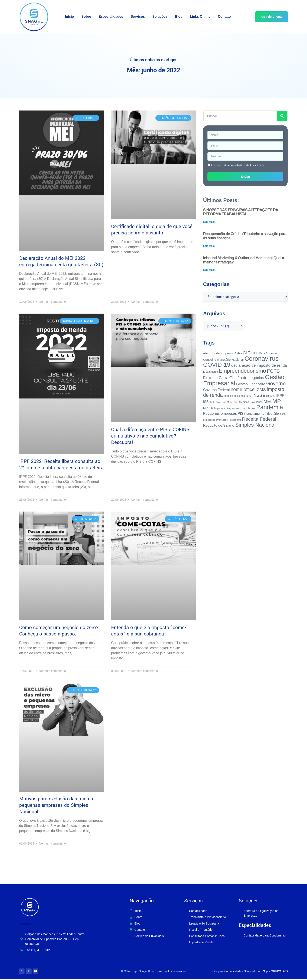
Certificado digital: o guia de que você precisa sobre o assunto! (152, 230)
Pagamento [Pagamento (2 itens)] (220, 408)
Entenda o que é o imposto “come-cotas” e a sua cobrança (148, 631)
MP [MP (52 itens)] (277, 401)
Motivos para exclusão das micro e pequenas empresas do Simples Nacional (57, 805)
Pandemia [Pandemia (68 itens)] (270, 407)
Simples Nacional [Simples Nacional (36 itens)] (255, 425)
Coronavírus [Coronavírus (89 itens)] (262, 358)
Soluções (160, 17)
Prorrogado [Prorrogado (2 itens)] (222, 420)
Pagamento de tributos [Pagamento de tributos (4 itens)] (241, 408)
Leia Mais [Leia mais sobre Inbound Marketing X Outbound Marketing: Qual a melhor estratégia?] (209, 270)
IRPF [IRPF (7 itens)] (280, 396)
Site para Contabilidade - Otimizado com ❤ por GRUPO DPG (250, 971)
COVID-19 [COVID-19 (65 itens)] (217, 365)
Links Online (200, 17)
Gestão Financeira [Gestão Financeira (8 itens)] (251, 384)
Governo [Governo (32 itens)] (276, 383)
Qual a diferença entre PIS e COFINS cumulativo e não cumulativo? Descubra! (150, 436)
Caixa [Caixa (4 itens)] (238, 353)
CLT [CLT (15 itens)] (247, 353)
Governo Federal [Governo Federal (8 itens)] (216, 390)
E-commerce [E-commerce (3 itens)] (211, 372)
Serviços (138, 17)
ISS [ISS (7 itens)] (206, 402)
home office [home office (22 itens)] (243, 389)
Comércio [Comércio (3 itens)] (271, 353)
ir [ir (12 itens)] (264, 395)
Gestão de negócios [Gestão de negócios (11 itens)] (247, 378)
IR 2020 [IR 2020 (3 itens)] (271, 396)
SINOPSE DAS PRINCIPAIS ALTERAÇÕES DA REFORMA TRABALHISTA (241, 212)
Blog (179, 17)
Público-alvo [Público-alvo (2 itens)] (235, 420)
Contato (224, 17)
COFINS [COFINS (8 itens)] (258, 353)
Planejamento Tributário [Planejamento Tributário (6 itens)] (262, 414)
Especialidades (111, 17)
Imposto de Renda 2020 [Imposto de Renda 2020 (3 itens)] (237, 396)
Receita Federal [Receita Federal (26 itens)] (259, 419)
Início (70, 17)
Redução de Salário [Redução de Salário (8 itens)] (219, 425)
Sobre (86, 17)
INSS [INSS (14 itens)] (257, 395)
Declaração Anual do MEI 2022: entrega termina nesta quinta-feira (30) (61, 262)
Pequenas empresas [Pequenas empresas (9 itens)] (220, 413)
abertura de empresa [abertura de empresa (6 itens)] (218, 353)
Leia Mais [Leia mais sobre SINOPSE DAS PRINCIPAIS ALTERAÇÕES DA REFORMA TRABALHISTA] (209, 222)
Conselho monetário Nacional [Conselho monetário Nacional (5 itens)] (223, 360)
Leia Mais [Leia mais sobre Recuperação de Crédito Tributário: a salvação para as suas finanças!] (209, 246)
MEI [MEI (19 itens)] (267, 401)
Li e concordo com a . (238, 165)
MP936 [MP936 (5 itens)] (208, 408)
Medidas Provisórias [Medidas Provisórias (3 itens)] (251, 402)
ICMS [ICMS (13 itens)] (261, 390)
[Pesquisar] (282, 116)
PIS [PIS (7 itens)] (240, 414)
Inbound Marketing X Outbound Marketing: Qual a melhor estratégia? (244, 260)
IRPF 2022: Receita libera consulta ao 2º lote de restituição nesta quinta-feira (61, 465)
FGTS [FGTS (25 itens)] (273, 371)
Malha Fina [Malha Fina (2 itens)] (232, 402)
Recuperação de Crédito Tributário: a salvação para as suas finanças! (245, 236)
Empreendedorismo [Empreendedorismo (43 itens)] (242, 371)
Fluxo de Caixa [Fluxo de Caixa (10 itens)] (216, 378)
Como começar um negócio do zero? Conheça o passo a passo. (59, 631)
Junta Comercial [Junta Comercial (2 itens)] (218, 402)
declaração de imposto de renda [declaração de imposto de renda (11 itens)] (259, 365)
